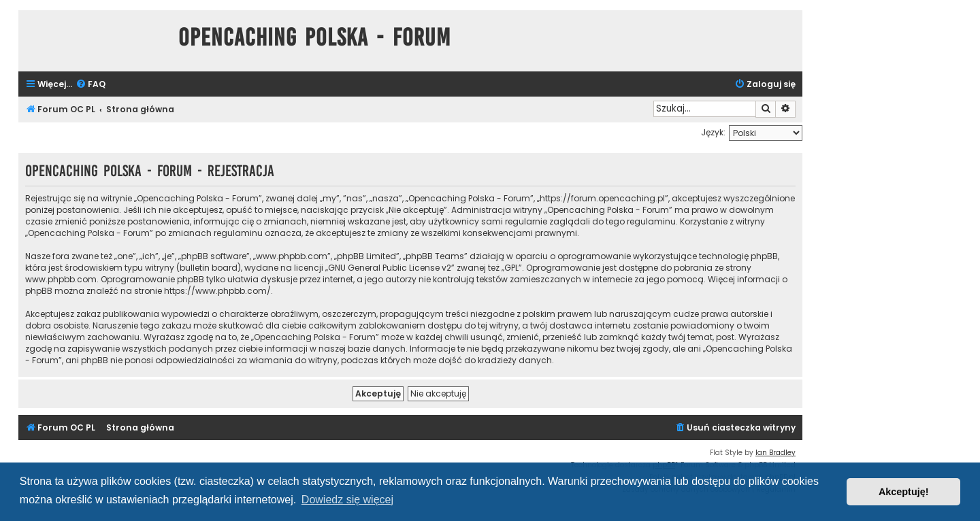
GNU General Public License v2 (390, 268)
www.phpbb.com (61, 279)
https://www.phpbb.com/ (217, 291)
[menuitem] (91, 85)
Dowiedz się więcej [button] (347, 500)
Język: (713, 132)
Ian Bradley (775, 453)
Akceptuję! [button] (904, 492)
